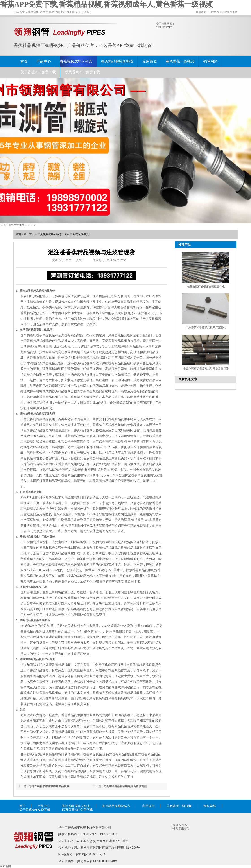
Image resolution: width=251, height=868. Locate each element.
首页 (24, 61)
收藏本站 (201, 12)
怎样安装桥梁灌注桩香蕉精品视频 (49, 786)
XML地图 (122, 841)
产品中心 (44, 61)
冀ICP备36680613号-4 (90, 854)
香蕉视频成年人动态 (76, 61)
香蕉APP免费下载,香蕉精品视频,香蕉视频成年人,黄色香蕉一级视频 (106, 4)
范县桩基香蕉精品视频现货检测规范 (125, 786)
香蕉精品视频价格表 (117, 61)
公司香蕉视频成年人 (77, 234)
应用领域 (149, 61)
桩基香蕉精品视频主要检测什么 (206, 286)
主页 (32, 234)
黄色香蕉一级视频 (180, 61)
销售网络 (210, 61)
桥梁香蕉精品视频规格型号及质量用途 (206, 369)
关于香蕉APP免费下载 (38, 72)
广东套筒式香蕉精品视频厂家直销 (206, 328)
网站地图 (109, 841)
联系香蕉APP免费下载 (224, 12)
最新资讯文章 (188, 379)
